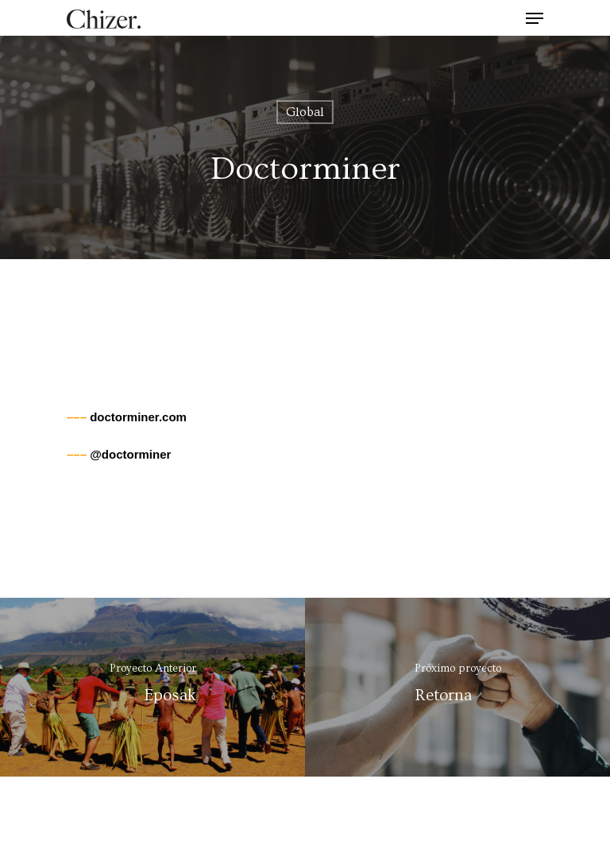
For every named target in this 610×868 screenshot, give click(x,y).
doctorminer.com (127, 417)
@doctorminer (119, 454)
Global (305, 112)
